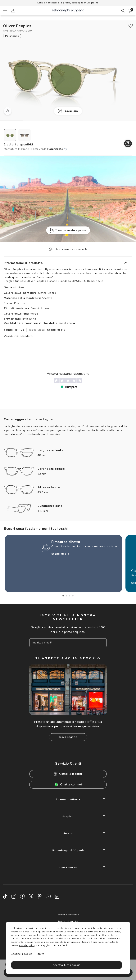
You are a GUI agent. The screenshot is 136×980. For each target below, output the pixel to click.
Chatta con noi (68, 784)
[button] (130, 11)
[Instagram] (14, 896)
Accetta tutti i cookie (67, 965)
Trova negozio (68, 737)
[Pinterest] (40, 896)
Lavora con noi (68, 868)
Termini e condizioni (68, 915)
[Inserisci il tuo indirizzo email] (68, 643)
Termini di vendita (68, 922)
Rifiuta (40, 954)
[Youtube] (48, 896)
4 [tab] (73, 596)
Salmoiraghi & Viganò (68, 851)
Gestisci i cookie (22, 954)
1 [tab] (63, 596)
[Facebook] (22, 896)
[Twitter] (31, 896)
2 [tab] (66, 596)
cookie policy (27, 945)
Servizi (68, 834)
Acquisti (68, 817)
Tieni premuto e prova (68, 230)
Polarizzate (57, 149)
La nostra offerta (68, 799)
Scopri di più (56, 330)
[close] (131, 26)
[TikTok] (5, 896)
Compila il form (68, 774)
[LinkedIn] (57, 896)
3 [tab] (70, 596)
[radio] (10, 135)
